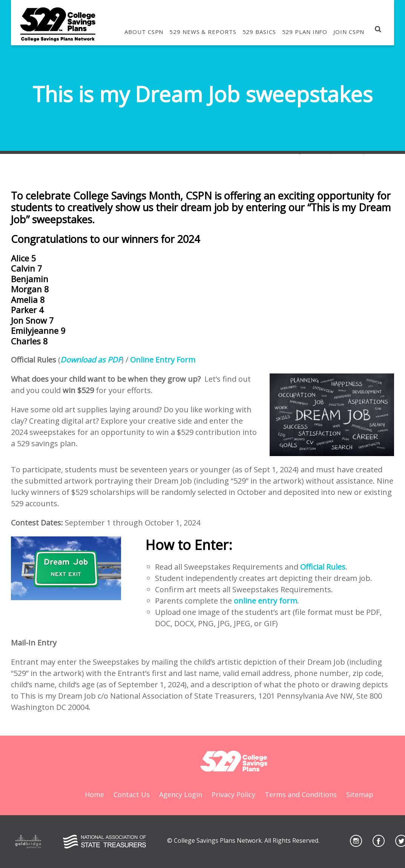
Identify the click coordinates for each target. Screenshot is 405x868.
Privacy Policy (233, 794)
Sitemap (360, 794)
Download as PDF (91, 360)
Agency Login (181, 794)
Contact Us (132, 794)
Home (94, 794)
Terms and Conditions (301, 794)
